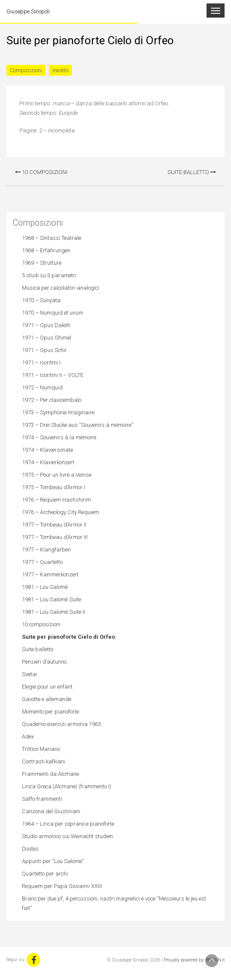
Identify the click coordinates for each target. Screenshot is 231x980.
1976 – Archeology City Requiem (61, 512)
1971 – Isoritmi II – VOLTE (53, 375)
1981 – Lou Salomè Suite (52, 599)
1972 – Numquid (42, 387)
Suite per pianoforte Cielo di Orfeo (68, 637)
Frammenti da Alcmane (50, 774)
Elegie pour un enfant (47, 687)
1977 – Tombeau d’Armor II (54, 525)
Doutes (30, 849)
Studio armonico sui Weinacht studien (67, 836)
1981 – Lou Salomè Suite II (53, 612)
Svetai (29, 674)
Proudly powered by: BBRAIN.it (194, 960)
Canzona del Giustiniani (51, 811)
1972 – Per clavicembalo (52, 400)
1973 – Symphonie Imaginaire (58, 412)
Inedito (60, 70)
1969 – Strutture (42, 263)
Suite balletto (192, 172)
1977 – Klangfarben (46, 550)
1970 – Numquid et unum (53, 313)
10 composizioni (41, 172)
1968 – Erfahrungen (46, 250)
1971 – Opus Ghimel (47, 338)
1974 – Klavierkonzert (48, 462)
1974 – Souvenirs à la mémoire (59, 437)
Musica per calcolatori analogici (61, 288)
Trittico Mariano (41, 749)
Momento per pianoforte (50, 712)
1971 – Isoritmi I (41, 363)
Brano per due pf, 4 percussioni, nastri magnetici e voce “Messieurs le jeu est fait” (114, 903)
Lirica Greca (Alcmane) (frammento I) (67, 786)
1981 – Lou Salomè (45, 587)
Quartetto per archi (45, 874)
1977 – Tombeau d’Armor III (55, 537)
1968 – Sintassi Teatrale (52, 238)
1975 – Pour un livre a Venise (57, 475)
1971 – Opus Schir (44, 350)
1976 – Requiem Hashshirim (56, 500)
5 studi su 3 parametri (49, 275)
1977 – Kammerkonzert (50, 574)
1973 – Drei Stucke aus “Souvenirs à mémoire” (78, 425)
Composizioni (26, 70)
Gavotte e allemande (47, 699)
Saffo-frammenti (42, 799)
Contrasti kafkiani (44, 761)
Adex (28, 737)
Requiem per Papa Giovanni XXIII (62, 886)
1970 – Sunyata (41, 300)
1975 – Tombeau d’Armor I (53, 487)
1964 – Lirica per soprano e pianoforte (68, 824)
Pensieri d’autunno (44, 662)
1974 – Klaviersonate (47, 450)
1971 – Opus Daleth (46, 325)
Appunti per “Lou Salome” (53, 861)
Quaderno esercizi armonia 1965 (61, 724)
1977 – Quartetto (42, 562)
